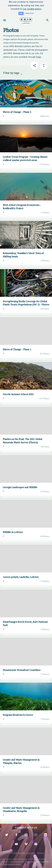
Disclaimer (31, 853)
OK (21, 13)
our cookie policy (32, 9)
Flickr (38, 57)
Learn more (29, 13)
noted (24, 859)
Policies (40, 853)
